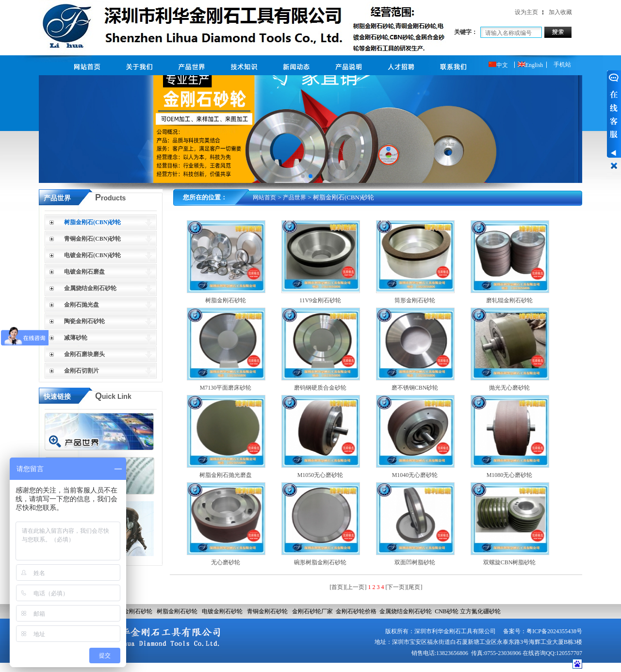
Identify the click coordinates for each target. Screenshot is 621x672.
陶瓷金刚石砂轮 (84, 321)
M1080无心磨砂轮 (510, 475)
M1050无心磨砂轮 (320, 475)
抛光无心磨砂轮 (509, 388)
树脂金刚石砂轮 (226, 300)
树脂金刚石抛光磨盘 (226, 475)
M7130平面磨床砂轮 (226, 388)
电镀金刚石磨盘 (84, 272)
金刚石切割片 (82, 371)
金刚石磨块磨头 (84, 354)
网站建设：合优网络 (545, 667)
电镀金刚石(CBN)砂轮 (92, 255)
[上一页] (356, 587)
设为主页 (526, 12)
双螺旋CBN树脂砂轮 (510, 562)
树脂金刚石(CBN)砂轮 (92, 222)
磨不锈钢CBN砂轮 (415, 388)
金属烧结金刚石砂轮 (90, 288)
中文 (498, 65)
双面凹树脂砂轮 (415, 562)
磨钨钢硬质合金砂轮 (320, 388)
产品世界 (294, 197)
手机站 (562, 65)
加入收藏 (560, 12)
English (531, 65)
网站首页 (264, 197)
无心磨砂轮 (226, 562)
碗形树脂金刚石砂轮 (320, 562)
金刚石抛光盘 (82, 305)
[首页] (338, 587)
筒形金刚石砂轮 (415, 300)
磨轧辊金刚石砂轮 (509, 300)
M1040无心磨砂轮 (415, 475)
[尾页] (415, 587)
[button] (303, 176)
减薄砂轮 (76, 338)
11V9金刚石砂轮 (320, 300)
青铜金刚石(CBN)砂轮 (92, 239)
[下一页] (396, 587)
